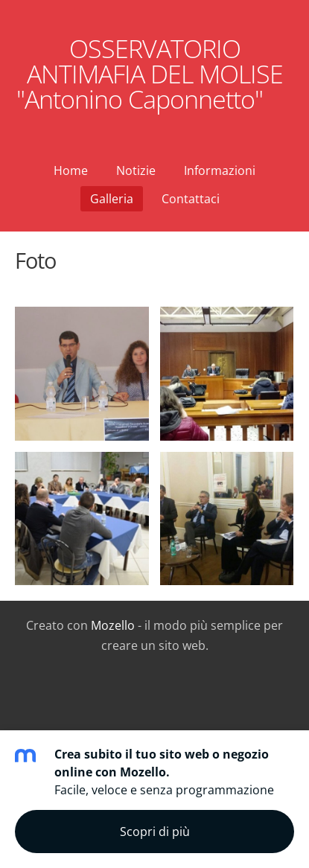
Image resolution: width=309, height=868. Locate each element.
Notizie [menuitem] (136, 170)
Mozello (113, 625)
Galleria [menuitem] (112, 199)
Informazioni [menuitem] (220, 170)
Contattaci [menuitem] (191, 199)
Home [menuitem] (71, 170)
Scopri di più (155, 832)
